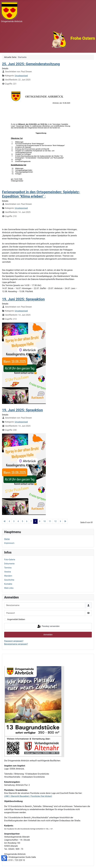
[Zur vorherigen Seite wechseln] (9, 521)
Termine (8, 568)
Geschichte (9, 580)
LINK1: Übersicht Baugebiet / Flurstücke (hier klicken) (28, 796)
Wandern (8, 576)
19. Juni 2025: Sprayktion (22, 410)
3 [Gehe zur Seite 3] (14, 521)
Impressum (9, 543)
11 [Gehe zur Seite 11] (50, 521)
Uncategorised (21, 76)
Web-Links (9, 588)
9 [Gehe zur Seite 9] (40, 521)
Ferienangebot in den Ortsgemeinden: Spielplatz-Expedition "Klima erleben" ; (41, 194)
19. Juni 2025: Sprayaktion (23, 299)
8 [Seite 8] (35, 521)
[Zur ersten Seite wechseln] (5, 521)
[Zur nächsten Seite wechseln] (60, 521)
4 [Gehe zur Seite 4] (18, 521)
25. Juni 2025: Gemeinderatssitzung (31, 64)
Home (7, 539)
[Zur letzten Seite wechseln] (65, 521)
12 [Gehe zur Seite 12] (55, 521)
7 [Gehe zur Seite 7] (31, 521)
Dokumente (9, 564)
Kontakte (8, 584)
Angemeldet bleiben (16, 619)
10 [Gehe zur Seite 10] (45, 521)
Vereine (8, 572)
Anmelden (48, 635)
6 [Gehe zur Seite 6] (27, 521)
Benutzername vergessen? (16, 644)
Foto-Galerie (10, 560)
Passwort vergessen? (14, 641)
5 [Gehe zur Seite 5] (22, 521)
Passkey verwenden (48, 626)
